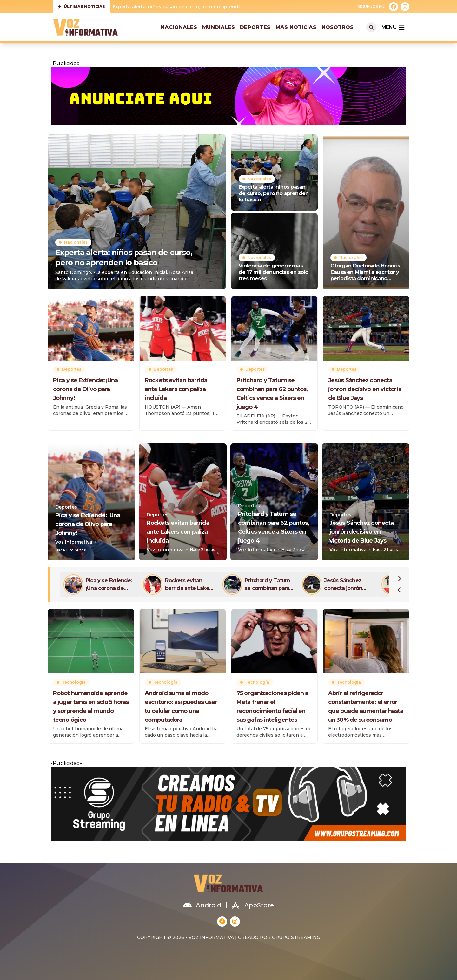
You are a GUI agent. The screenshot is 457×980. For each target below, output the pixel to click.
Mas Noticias (296, 27)
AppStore (253, 905)
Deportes (255, 27)
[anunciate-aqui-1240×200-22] (228, 96)
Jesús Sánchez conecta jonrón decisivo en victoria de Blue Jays (365, 389)
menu (393, 27)
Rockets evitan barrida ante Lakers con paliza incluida (176, 389)
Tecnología (74, 682)
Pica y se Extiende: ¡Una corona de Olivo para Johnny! (85, 389)
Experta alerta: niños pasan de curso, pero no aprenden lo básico (190, 7)
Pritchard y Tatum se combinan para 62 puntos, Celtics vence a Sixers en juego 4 (272, 394)
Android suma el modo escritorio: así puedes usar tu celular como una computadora (181, 706)
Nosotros (338, 27)
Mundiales (219, 27)
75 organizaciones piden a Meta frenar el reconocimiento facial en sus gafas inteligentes (272, 706)
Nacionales (179, 27)
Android (202, 905)
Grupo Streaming (296, 937)
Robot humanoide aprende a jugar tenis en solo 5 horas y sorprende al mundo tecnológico (91, 706)
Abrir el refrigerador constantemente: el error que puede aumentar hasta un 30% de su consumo (366, 706)
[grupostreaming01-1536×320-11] (228, 804)
